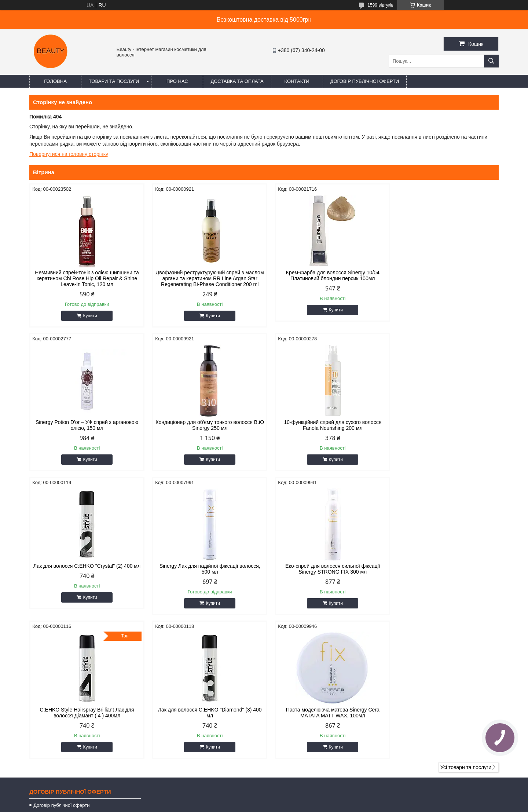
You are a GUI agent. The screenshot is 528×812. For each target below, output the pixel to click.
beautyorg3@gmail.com (302, 715)
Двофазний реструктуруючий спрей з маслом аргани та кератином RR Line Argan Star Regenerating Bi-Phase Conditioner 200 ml (204, 281)
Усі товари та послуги (466, 629)
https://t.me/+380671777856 (307, 724)
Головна (55, 81)
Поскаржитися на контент (244, 805)
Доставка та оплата (237, 81)
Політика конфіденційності (301, 805)
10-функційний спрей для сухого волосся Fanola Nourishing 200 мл (204, 431)
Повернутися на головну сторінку (69, 154)
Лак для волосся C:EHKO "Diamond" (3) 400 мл (324, 575)
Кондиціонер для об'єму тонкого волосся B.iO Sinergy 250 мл (85, 431)
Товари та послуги (114, 81)
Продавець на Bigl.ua (264, 798)
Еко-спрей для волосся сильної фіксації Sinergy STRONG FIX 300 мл (85, 575)
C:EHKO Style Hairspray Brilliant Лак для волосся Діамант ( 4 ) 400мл (204, 575)
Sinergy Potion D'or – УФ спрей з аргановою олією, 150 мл (443, 275)
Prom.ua (298, 792)
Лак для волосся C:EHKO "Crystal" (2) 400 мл (323, 431)
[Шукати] (491, 61)
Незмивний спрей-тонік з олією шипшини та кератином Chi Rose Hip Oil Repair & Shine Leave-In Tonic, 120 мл (85, 278)
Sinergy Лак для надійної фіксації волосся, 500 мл (443, 431)
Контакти (297, 81)
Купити (88, 316)
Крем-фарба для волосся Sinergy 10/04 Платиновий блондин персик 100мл (324, 275)
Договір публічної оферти (365, 81)
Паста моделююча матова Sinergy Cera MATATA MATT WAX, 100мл (443, 575)
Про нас (177, 81)
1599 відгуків (380, 5)
